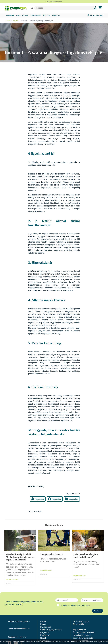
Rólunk (43, 621)
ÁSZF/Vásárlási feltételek (84, 632)
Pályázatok (45, 635)
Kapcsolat (56, 15)
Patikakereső (36, 15)
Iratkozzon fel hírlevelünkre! (54, 1)
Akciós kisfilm (79, 624)
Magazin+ (46, 15)
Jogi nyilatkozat (79, 630)
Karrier (43, 624)
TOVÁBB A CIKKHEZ (12, 580)
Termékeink (10, 15)
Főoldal (8, 21)
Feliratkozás (98, 611)
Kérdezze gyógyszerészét (51, 630)
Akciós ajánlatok (22, 15)
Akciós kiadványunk (81, 621)
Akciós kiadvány (95, 15)
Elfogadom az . (75, 605)
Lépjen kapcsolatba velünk (19, 629)
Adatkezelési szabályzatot (80, 605)
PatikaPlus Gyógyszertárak (19, 621)
